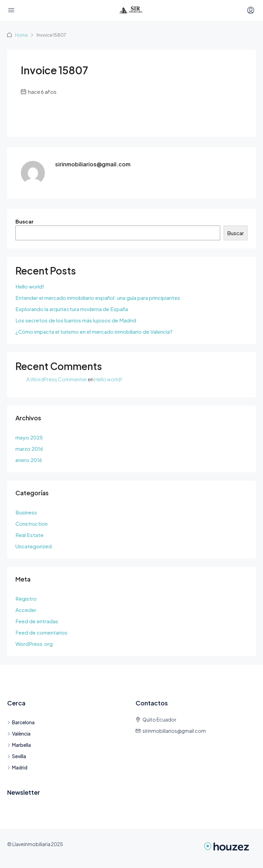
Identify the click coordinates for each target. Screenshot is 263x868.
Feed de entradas (37, 621)
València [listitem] (19, 733)
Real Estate (29, 535)
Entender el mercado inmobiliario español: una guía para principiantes (98, 298)
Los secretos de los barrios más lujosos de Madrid (76, 320)
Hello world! (30, 286)
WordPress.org (34, 644)
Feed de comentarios (41, 632)
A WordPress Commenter (57, 379)
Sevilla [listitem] (17, 756)
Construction (32, 524)
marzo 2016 (29, 449)
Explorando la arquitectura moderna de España (72, 309)
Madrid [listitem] (17, 767)
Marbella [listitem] (19, 745)
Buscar (24, 221)
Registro (26, 598)
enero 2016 (29, 460)
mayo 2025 (29, 437)
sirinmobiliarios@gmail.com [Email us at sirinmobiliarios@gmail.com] (174, 731)
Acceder (26, 610)
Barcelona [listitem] (21, 722)
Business (26, 512)
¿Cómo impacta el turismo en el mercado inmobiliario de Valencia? (94, 331)
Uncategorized (34, 546)
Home (22, 35)
